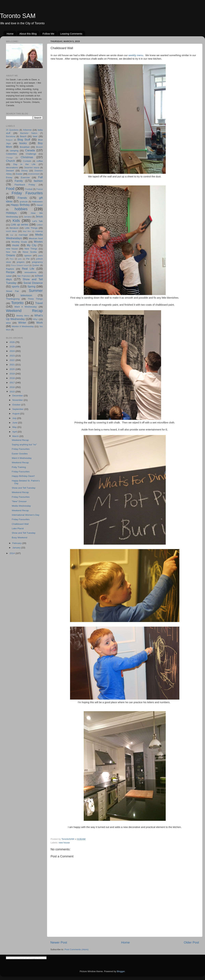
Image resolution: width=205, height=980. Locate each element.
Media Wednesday (21, 506)
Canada (30, 150)
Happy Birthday (20, 205)
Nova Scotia (30, 252)
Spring (32, 286)
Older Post (191, 942)
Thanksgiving (13, 299)
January (17, 548)
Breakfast (25, 147)
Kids (16, 221)
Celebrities (11, 154)
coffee (40, 161)
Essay (9, 177)
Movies (38, 242)
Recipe (10, 272)
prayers (21, 262)
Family (19, 181)
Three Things (35, 299)
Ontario (11, 255)
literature (14, 228)
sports (16, 286)
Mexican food (36, 238)
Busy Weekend (20, 538)
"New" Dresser (19, 501)
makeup (39, 231)
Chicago (9, 158)
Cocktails (27, 161)
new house (64, 843)
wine (8, 323)
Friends (22, 198)
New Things (31, 249)
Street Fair (12, 291)
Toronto (17, 303)
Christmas (27, 157)
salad (9, 276)
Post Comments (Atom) (77, 949)
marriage (23, 235)
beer (35, 136)
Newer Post (59, 942)
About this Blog (28, 34)
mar (12, 235)
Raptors (10, 269)
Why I (36, 319)
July (15, 418)
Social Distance (33, 283)
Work (40, 323)
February (17, 543)
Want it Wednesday (26, 307)
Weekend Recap (24, 311)
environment (34, 174)
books (23, 143)
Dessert (10, 171)
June (15, 423)
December (18, 396)
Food (10, 189)
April (15, 432)
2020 (12, 369)
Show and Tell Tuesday (24, 488)
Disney (25, 171)
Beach (23, 136)
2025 (12, 347)
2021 (12, 365)
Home (10, 34)
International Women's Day (26, 515)
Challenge (31, 154)
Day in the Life (24, 164)
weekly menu (136, 55)
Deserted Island (32, 168)
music (16, 245)
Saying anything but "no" (24, 445)
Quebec (36, 265)
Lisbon (40, 225)
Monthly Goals (19, 242)
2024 (12, 351)
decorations (12, 168)
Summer (36, 291)
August (16, 414)
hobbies (21, 209)
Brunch (39, 147)
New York (11, 252)
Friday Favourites (27, 193)
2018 (12, 378)
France (39, 189)
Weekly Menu (23, 316)
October (17, 405)
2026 (12, 342)
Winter (22, 323)
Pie (28, 259)
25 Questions (12, 130)
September (18, 409)
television (26, 295)
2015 (12, 392)
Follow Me (48, 34)
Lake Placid (18, 528)
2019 (12, 374)
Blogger (121, 971)
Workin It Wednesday (23, 326)
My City (32, 245)
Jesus (39, 216)
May (15, 427)
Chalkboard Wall (20, 524)
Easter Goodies (20, 454)
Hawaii (40, 205)
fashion (38, 181)
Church (10, 161)
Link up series (20, 224)
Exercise (25, 177)
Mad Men (27, 231)
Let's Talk (37, 221)
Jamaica (28, 217)
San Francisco (24, 276)
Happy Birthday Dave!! (23, 476)
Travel (39, 303)
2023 (12, 356)
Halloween (37, 202)
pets (20, 259)
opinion (28, 256)
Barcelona (11, 136)
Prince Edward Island (20, 265)
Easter (19, 174)
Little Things (31, 228)
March (16, 436)
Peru (12, 259)
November (18, 400)
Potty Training (19, 467)
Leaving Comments (71, 34)
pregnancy (37, 262)
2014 (12, 553)
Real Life (28, 269)
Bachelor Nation (29, 133)
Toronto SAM (18, 16)
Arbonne (27, 130)
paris (40, 256)
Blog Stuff (24, 140)
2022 (12, 360)
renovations (30, 272)
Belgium (9, 140)
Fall (40, 177)
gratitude (24, 202)
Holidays (11, 213)
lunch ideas (11, 231)
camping (14, 151)
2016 (12, 387)
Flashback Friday (25, 185)
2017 (12, 383)
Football (29, 189)
